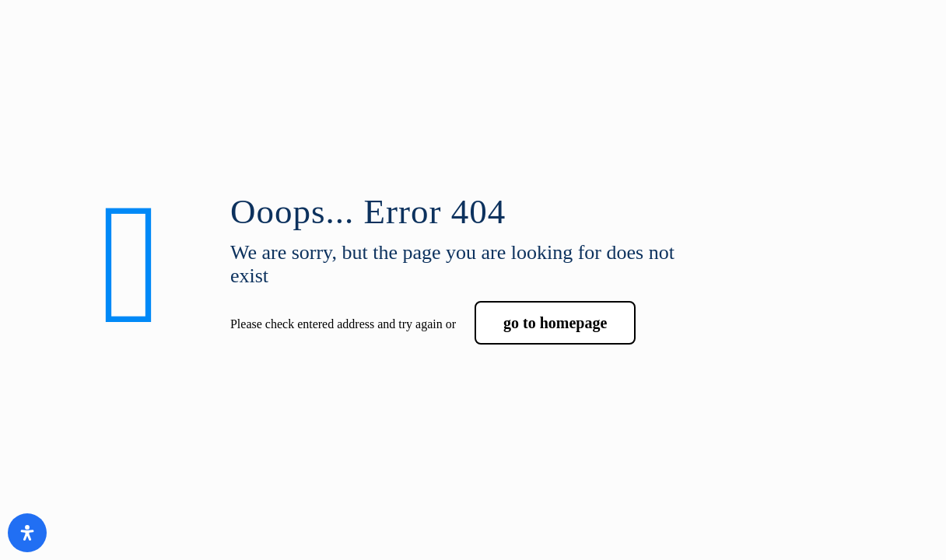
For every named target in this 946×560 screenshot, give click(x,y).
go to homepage (555, 323)
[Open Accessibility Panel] (27, 533)
